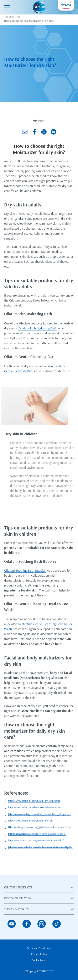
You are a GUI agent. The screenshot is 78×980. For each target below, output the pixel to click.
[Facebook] (27, 924)
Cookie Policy (39, 960)
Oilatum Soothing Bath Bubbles (25, 570)
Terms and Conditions (39, 948)
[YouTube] (12, 924)
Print (39, 121)
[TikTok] (57, 924)
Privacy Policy (39, 954)
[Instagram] (42, 924)
